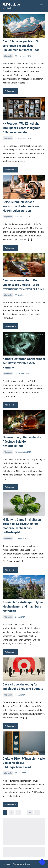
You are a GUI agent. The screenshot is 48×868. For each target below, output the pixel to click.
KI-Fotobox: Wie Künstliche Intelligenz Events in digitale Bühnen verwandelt (21, 128)
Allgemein (8, 56)
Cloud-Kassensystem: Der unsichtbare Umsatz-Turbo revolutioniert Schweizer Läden (24, 284)
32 (30, 812)
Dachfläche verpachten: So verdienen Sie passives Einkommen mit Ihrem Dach (21, 45)
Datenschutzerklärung (21, 864)
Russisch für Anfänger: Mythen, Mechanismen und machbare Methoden (24, 606)
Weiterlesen (9, 91)
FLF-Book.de (11, 4)
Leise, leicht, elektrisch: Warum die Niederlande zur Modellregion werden (21, 206)
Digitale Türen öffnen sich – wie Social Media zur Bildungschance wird (24, 763)
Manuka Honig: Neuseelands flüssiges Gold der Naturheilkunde (22, 441)
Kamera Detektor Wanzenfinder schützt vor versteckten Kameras (24, 363)
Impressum (7, 864)
